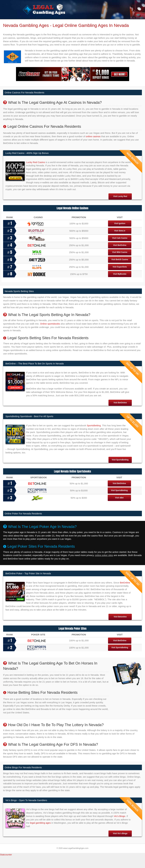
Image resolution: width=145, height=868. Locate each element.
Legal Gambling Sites (101, 22)
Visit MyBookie (120, 286)
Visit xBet (119, 510)
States (28, 28)
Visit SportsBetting (120, 471)
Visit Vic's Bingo (120, 845)
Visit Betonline (120, 629)
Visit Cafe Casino (120, 250)
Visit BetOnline (120, 257)
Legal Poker (81, 22)
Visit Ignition (120, 235)
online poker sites (104, 567)
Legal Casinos (41, 22)
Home (28, 22)
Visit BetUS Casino (120, 271)
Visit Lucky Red (120, 208)
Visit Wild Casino (120, 264)
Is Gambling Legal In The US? (52, 28)
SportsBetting (94, 437)
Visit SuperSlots (120, 279)
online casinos (93, 148)
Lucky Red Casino (36, 174)
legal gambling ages (40, 835)
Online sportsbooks (50, 335)
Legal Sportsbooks (62, 22)
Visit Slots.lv (120, 243)
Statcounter (6, 866)
